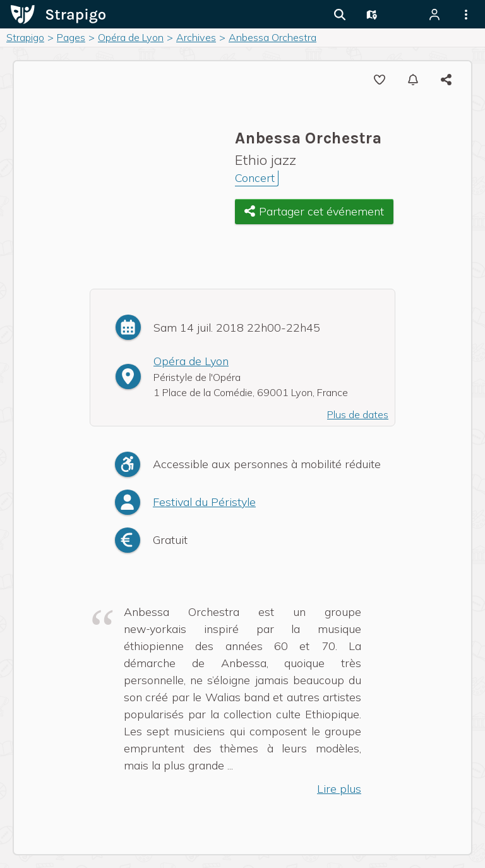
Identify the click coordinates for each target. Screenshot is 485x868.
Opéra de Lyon (191, 361)
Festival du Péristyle (204, 502)
